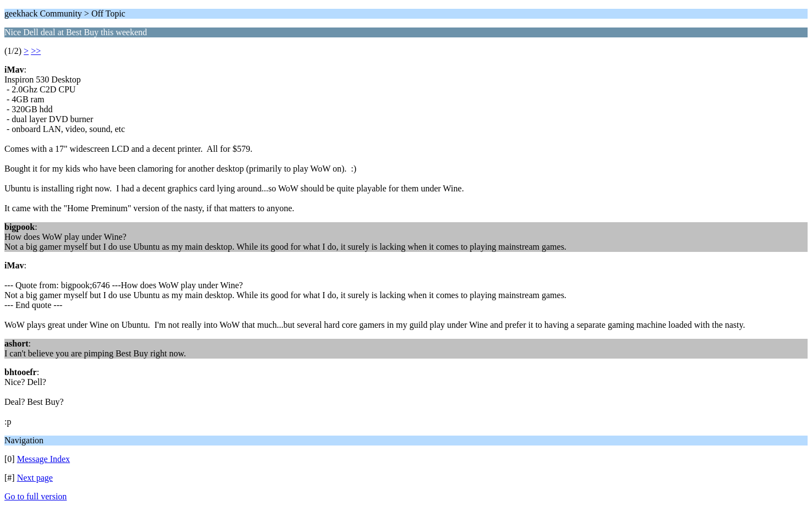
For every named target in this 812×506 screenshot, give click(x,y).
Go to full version (36, 496)
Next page (35, 478)
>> (36, 51)
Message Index (43, 459)
